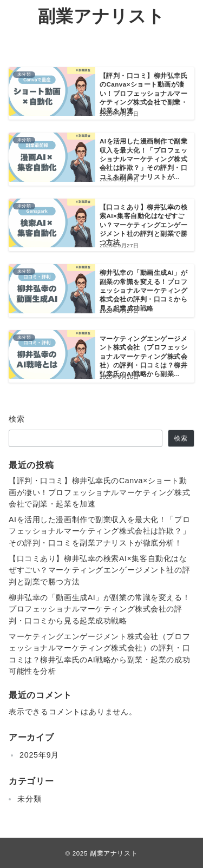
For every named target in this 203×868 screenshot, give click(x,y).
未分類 (29, 799)
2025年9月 (39, 755)
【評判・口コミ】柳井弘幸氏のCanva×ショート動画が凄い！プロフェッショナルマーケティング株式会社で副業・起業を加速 (99, 492)
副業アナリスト (101, 16)
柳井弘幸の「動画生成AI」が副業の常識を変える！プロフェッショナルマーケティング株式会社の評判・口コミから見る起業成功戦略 (99, 609)
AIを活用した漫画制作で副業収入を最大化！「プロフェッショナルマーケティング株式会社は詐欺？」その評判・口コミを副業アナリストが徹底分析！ (99, 531)
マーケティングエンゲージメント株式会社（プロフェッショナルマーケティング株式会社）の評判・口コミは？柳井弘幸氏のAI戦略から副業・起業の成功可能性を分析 (99, 654)
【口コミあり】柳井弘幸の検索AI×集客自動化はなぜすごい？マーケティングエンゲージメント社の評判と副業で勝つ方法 (99, 570)
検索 (17, 419)
